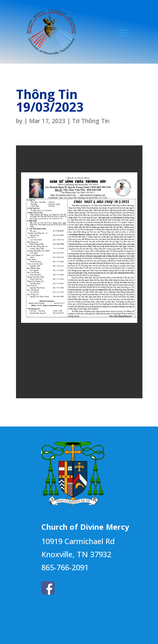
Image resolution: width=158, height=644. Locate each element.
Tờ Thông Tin (91, 121)
